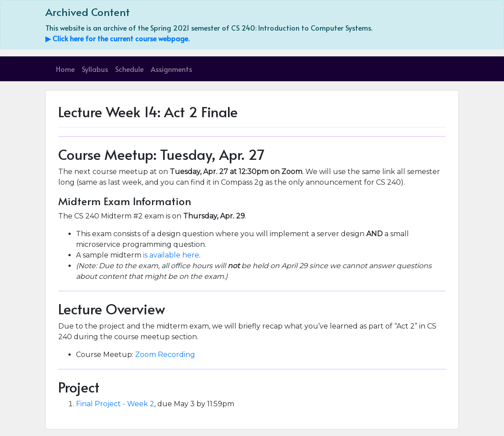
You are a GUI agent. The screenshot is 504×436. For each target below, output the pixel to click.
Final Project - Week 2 (115, 404)
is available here (171, 255)
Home (65, 69)
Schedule (129, 69)
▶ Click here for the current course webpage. (117, 38)
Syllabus (95, 69)
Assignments (171, 69)
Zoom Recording (165, 355)
